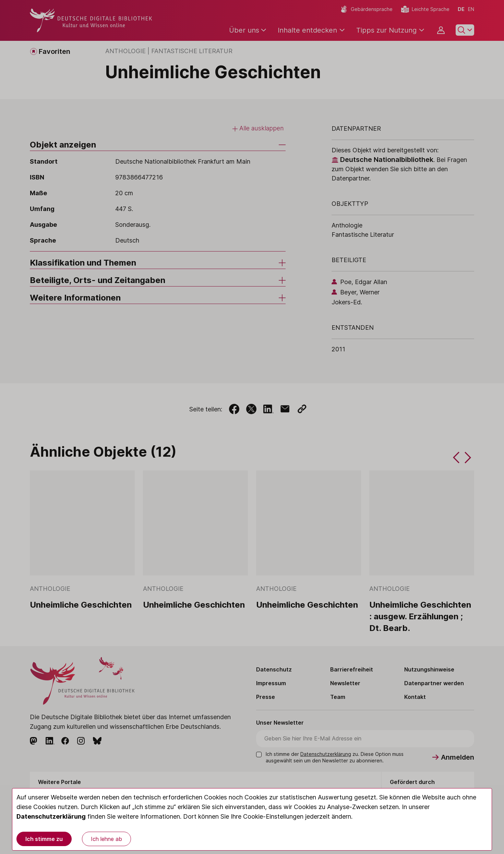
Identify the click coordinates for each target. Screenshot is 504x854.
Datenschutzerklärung (51, 816)
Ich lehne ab (106, 839)
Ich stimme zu (44, 839)
